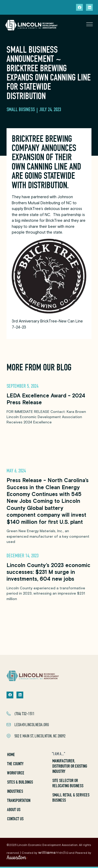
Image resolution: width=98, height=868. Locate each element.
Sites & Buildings (20, 783)
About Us (14, 810)
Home (11, 755)
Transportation (19, 801)
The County (15, 764)
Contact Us (15, 819)
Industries (15, 792)
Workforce (16, 773)
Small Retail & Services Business (71, 798)
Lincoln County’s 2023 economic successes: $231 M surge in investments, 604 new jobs (48, 572)
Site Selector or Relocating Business (68, 784)
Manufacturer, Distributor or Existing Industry (70, 767)
